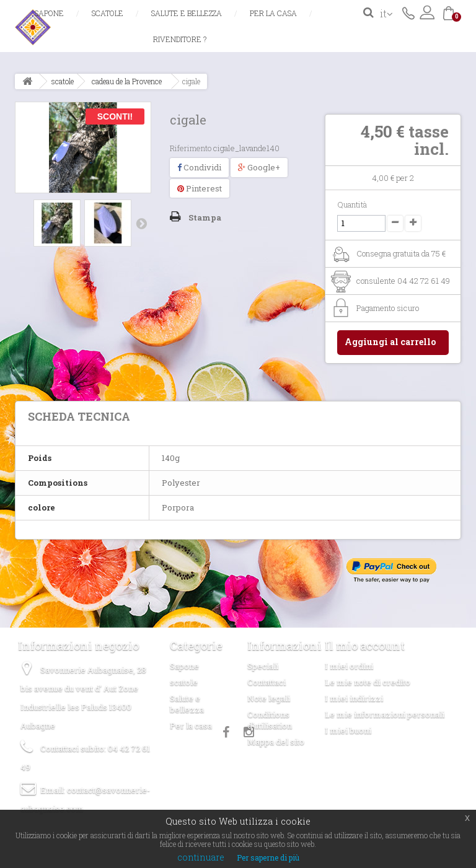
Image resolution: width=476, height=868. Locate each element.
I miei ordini (349, 666)
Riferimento (191, 148)
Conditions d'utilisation (270, 720)
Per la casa (273, 13)
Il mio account (365, 646)
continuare (201, 857)
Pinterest (200, 188)
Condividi (199, 167)
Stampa (205, 217)
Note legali (269, 698)
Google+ (259, 167)
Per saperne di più (268, 857)
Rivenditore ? (180, 39)
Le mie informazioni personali (385, 714)
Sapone (49, 13)
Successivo (141, 223)
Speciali (263, 666)
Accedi (427, 12)
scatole (108, 13)
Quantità (352, 204)
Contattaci (408, 12)
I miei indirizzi (354, 698)
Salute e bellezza (187, 13)
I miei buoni (348, 730)
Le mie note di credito (368, 682)
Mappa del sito (276, 742)
